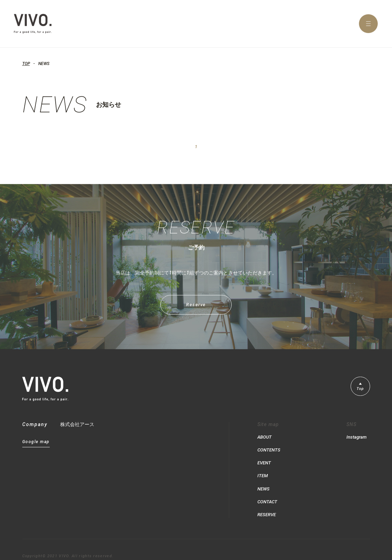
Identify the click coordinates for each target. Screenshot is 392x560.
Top (359, 391)
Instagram (356, 438)
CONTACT (268, 493)
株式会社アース (77, 426)
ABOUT (265, 438)
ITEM (263, 471)
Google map (36, 443)
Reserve (196, 311)
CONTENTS (270, 449)
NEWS (264, 482)
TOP (26, 64)
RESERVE (268, 504)
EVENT (265, 460)
